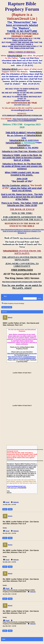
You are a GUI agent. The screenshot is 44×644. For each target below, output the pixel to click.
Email (7, 502)
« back (4, 639)
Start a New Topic (7, 307)
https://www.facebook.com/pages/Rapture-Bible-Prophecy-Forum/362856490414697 (22, 357)
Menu (4, 296)
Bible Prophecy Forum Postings (13, 303)
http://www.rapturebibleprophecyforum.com (22, 353)
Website (16, 502)
